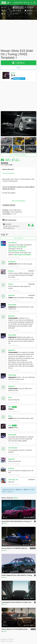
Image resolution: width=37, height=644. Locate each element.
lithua (10, 398)
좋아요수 (18, 161)
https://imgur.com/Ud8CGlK (17, 247)
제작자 (14, 407)
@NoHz (11, 298)
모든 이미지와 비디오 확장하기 (19, 155)
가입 (25, 489)
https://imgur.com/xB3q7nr (17, 251)
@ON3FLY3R (12, 264)
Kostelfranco (12, 243)
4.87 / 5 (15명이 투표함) (7, 165)
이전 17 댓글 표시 (19, 238)
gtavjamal (11, 295)
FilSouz (11, 284)
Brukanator (12, 262)
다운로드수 (8, 161)
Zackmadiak (12, 305)
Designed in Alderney (7, 639)
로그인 (18, 489)
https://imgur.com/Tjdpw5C (23, 255)
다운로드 (19, 63)
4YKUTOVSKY (13, 448)
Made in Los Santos (7, 641)
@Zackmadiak (13, 318)
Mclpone (11, 271)
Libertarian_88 (13, 480)
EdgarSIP (11, 459)
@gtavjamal (12, 307)
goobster (11, 468)
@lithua (11, 409)
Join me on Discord (8, 173)
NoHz (13, 73)
